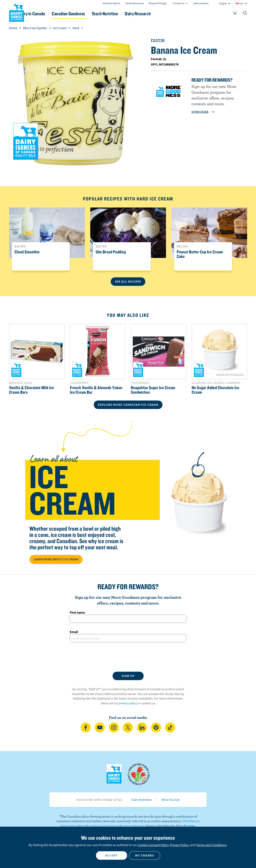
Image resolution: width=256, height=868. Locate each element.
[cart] (235, 14)
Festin (158, 40)
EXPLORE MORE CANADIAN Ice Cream (128, 405)
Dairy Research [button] (167, 14)
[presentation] (128, 657)
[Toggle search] (245, 14)
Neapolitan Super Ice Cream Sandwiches (153, 390)
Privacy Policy (179, 845)
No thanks (145, 855)
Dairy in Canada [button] (48, 14)
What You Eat (170, 800)
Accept (111, 855)
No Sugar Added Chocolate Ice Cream (215, 390)
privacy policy (128, 703)
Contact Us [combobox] (178, 3)
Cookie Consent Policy (153, 845)
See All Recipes (128, 281)
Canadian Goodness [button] (89, 14)
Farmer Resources (135, 3)
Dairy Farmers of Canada (17, 13)
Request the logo (158, 3)
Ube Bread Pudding (111, 252)
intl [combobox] (241, 3)
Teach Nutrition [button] (130, 14)
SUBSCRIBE (203, 112)
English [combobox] (223, 3)
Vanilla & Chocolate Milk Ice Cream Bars (32, 390)
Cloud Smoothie (27, 252)
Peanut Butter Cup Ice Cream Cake (200, 254)
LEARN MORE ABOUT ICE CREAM (56, 559)
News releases (201, 3)
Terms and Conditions (211, 845)
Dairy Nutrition (142, 800)
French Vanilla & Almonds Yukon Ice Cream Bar (96, 390)
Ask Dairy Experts (111, 3)
